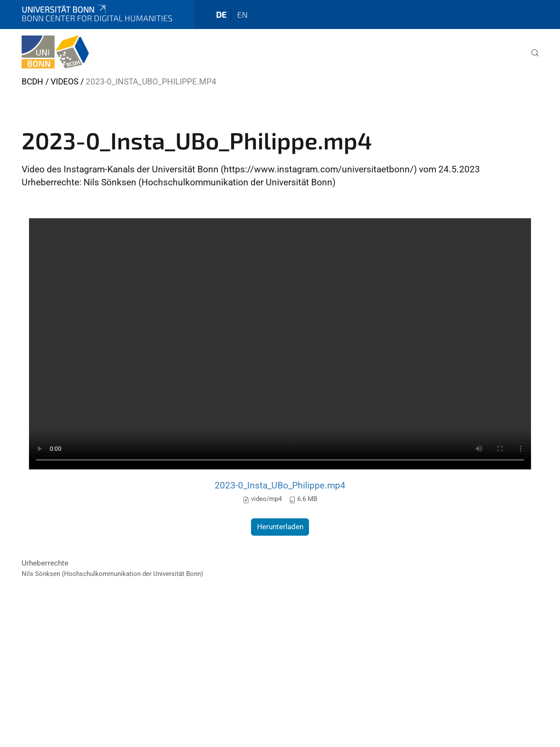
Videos (64, 82)
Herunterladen (280, 527)
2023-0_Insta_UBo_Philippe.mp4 (280, 485)
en (242, 15)
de (221, 15)
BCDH (32, 82)
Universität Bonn (64, 9)
